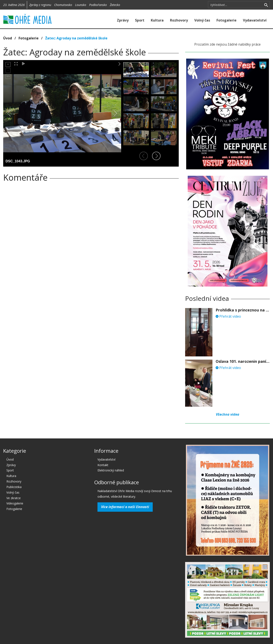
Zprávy (123, 20)
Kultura (157, 20)
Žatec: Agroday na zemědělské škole (76, 38)
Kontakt (103, 465)
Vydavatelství (255, 20)
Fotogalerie (227, 20)
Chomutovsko (63, 5)
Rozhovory (179, 20)
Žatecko (115, 5)
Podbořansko (98, 5)
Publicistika (14, 487)
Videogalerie (15, 503)
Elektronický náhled (111, 470)
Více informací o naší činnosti (125, 507)
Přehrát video (228, 316)
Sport (140, 20)
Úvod (8, 38)
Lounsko (81, 5)
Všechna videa (228, 414)
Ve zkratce (14, 498)
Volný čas (202, 20)
